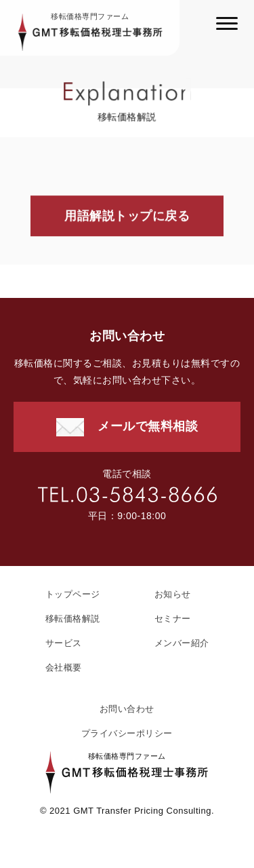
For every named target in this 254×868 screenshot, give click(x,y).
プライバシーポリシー (127, 733)
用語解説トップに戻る (127, 216)
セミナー (173, 619)
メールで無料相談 (148, 426)
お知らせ (173, 594)
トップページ (73, 594)
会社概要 (64, 667)
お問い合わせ (127, 709)
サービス (64, 643)
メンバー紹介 (182, 643)
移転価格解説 (73, 619)
